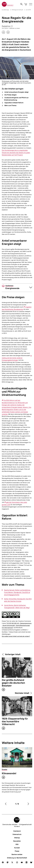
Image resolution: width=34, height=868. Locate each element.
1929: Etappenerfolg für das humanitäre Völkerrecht (15, 722)
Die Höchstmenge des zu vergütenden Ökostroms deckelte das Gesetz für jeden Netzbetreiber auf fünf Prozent (16, 153)
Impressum (17, 831)
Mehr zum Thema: (10, 106)
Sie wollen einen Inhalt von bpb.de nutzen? (16, 636)
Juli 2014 (28, 10)
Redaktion (7, 26)
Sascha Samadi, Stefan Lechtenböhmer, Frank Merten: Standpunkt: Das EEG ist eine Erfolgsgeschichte (17, 592)
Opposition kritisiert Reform (14, 103)
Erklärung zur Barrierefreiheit (17, 858)
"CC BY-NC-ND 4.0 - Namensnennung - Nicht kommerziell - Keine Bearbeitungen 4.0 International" (17, 625)
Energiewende (12, 287)
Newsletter (17, 841)
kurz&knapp (5, 10)
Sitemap (17, 838)
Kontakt (17, 848)
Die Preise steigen (10, 95)
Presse (17, 851)
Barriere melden (17, 854)
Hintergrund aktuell (17, 10)
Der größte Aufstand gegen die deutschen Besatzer (13, 683)
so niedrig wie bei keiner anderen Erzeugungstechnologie (17, 358)
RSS (17, 844)
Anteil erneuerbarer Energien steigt (16, 92)
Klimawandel (9, 773)
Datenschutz (17, 834)
